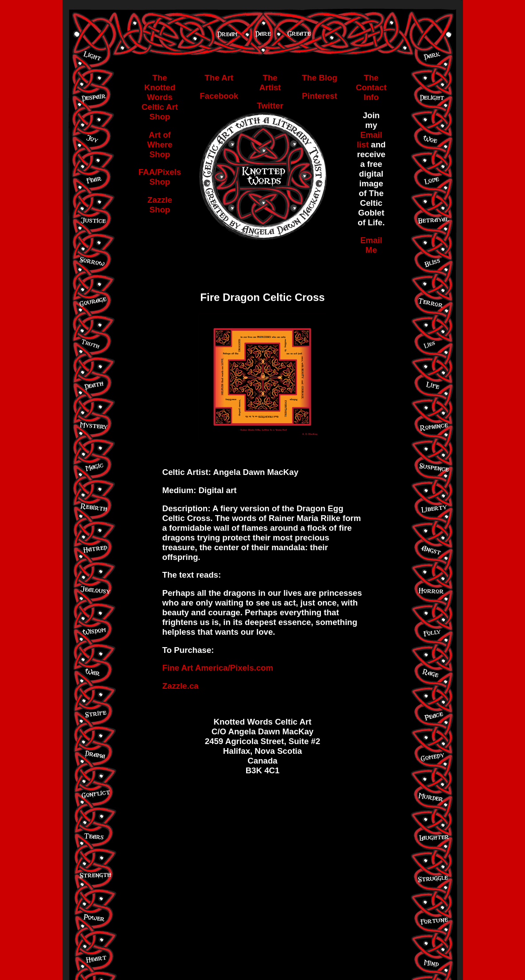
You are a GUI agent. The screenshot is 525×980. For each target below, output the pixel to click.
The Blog (320, 78)
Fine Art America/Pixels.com (218, 668)
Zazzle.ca (181, 686)
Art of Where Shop (160, 145)
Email (371, 135)
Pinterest (320, 96)
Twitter (270, 106)
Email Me (371, 245)
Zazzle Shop (160, 205)
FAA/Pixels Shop (160, 177)
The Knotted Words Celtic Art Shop (160, 97)
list (364, 145)
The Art (219, 78)
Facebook (219, 96)
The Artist (270, 83)
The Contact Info (371, 87)
